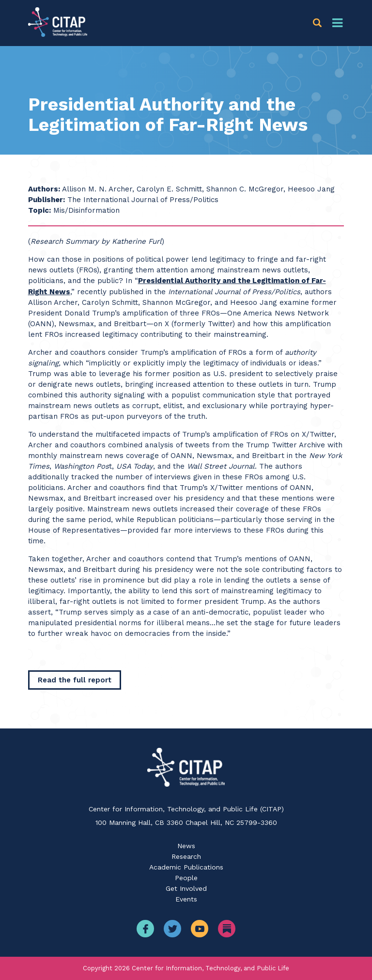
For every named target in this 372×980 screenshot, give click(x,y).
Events (186, 899)
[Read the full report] (75, 680)
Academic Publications (186, 867)
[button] (319, 23)
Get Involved (186, 888)
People (186, 878)
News (186, 846)
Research (186, 856)
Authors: (44, 189)
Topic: (39, 210)
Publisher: (46, 200)
